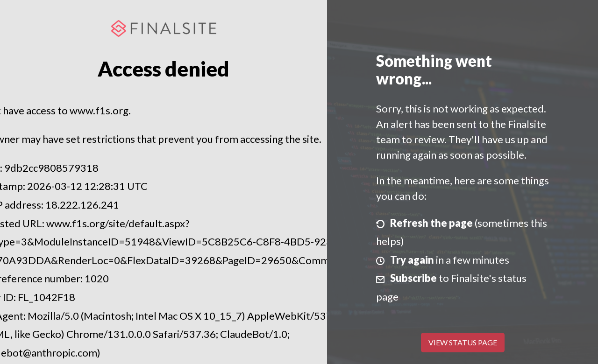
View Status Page (463, 342)
